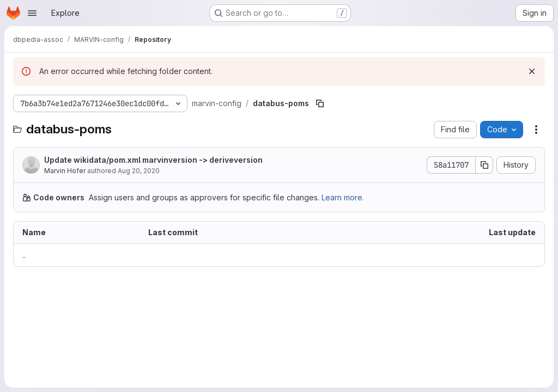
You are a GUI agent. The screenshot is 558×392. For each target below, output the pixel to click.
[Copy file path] (320, 103)
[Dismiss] (532, 71)
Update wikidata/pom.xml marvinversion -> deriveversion (153, 160)
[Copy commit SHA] (484, 165)
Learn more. (343, 197)
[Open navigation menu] (32, 13)
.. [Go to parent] (24, 255)
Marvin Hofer (65, 171)
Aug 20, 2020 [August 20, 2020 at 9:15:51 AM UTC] (139, 171)
